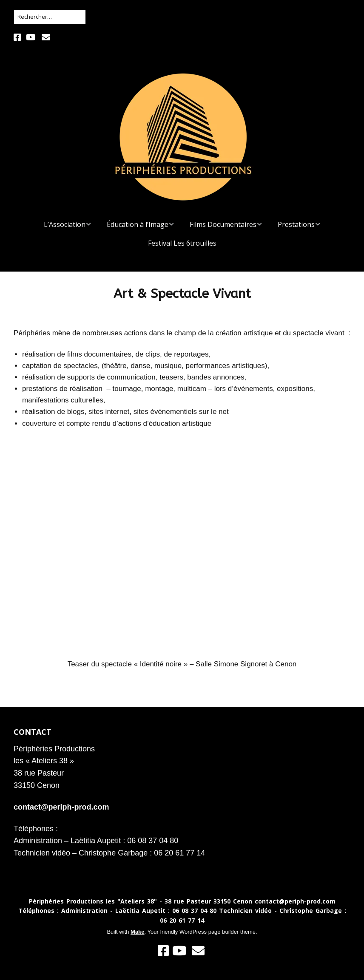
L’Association (65, 224)
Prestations (296, 224)
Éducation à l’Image (138, 224)
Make (138, 932)
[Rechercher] (50, 17)
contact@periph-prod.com (61, 807)
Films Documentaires (223, 224)
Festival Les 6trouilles (182, 243)
